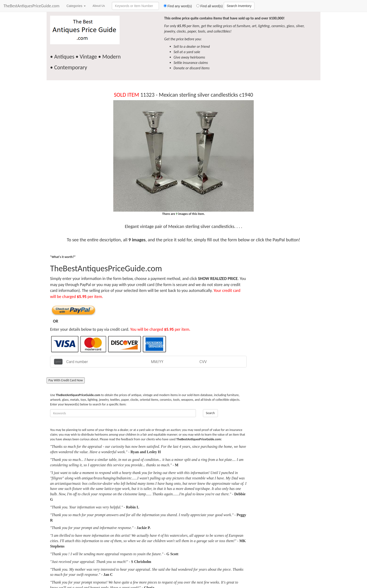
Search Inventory (239, 6)
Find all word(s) (208, 6)
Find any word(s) (176, 6)
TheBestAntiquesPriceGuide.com (31, 6)
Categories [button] (76, 6)
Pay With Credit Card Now (66, 380)
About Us (99, 6)
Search (210, 413)
